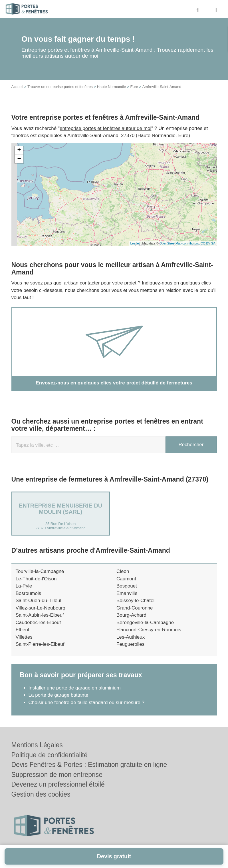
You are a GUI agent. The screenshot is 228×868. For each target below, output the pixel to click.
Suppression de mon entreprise (57, 775)
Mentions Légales (37, 745)
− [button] (19, 159)
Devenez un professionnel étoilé (58, 784)
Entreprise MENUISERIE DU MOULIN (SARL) (60, 509)
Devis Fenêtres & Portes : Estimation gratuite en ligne (89, 765)
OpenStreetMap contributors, (180, 243)
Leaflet (135, 243)
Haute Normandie (112, 87)
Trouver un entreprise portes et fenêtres (60, 87)
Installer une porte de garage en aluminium (75, 688)
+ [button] (19, 151)
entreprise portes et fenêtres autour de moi (105, 128)
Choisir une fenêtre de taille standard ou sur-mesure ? (86, 702)
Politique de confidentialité (50, 755)
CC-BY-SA (208, 243)
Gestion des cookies (41, 794)
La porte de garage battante (58, 695)
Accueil (17, 87)
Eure (134, 87)
